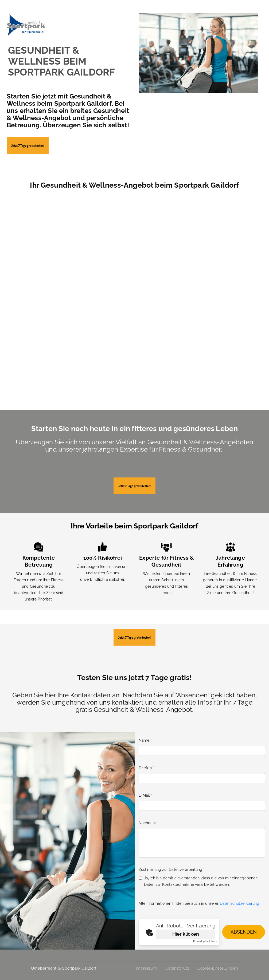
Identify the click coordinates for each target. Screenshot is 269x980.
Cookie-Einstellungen (218, 968)
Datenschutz (177, 968)
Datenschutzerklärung (240, 903)
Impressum (147, 968)
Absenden (244, 932)
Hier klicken (186, 934)
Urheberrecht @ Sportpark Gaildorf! (64, 968)
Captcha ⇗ (205, 941)
